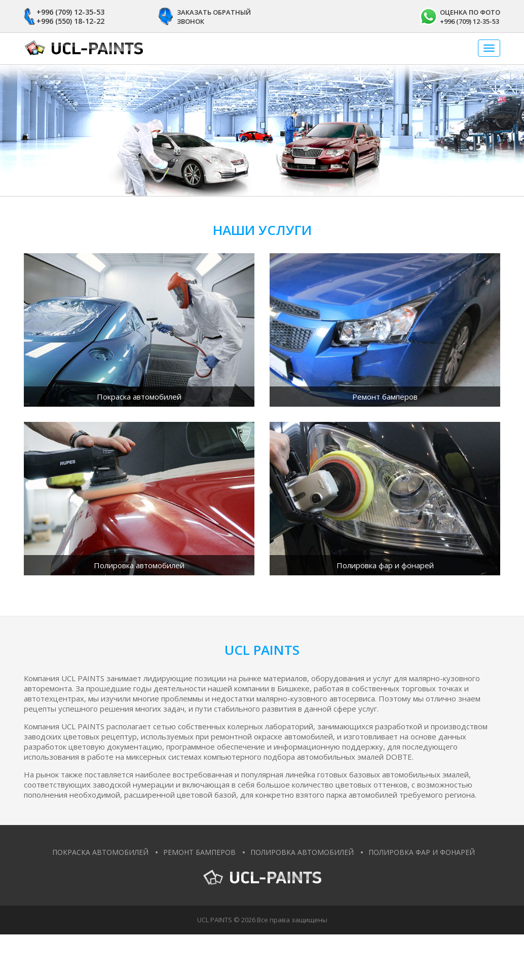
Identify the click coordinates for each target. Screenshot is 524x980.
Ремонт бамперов (199, 852)
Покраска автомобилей (100, 852)
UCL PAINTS (215, 920)
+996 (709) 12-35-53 (70, 12)
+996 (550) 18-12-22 (70, 21)
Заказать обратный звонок (214, 17)
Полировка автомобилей (302, 852)
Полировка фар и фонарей (422, 852)
